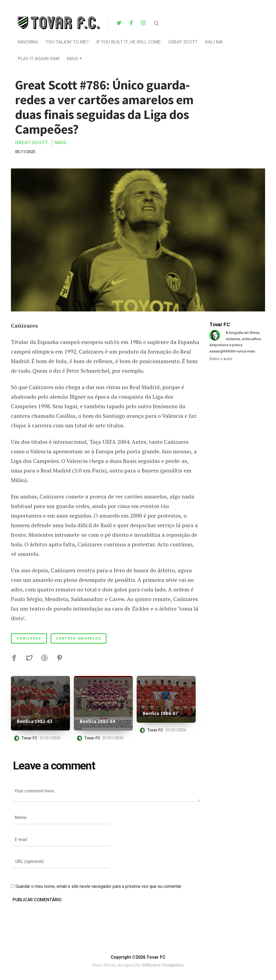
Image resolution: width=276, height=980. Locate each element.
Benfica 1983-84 (98, 721)
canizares (29, 638)
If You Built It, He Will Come (128, 42)
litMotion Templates (163, 966)
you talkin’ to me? (67, 42)
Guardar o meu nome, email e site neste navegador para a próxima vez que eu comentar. (99, 887)
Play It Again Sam (39, 59)
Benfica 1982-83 (35, 721)
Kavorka (28, 42)
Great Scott (183, 42)
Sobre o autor (221, 359)
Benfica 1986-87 (160, 713)
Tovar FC (30, 738)
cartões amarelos (79, 638)
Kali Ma (214, 42)
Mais (72, 59)
